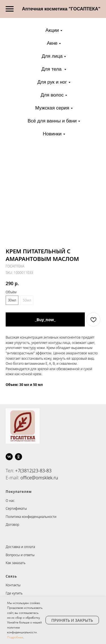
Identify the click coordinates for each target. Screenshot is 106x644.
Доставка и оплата (20, 547)
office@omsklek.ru (39, 478)
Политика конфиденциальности (31, 517)
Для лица (52, 56)
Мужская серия (52, 108)
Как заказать (16, 563)
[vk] (9, 457)
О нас (10, 501)
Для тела (52, 69)
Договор (12, 525)
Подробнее (15, 637)
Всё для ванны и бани (52, 121)
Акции (52, 30)
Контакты (13, 585)
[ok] (19, 457)
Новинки (52, 134)
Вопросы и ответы (20, 555)
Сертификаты (16, 508)
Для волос (52, 95)
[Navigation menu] (10, 9)
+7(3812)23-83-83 (33, 471)
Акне (52, 43)
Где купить (14, 593)
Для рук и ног (52, 82)
